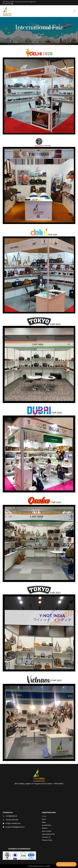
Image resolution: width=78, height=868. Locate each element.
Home (44, 816)
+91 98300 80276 (11, 816)
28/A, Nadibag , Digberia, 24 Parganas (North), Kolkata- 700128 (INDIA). (39, 784)
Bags (44, 822)
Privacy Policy (47, 840)
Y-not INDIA (47, 866)
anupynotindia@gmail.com (15, 827)
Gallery (45, 828)
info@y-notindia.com (13, 823)
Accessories (46, 825)
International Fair (48, 834)
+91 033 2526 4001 (12, 820)
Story (44, 819)
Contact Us (46, 837)
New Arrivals (47, 831)
